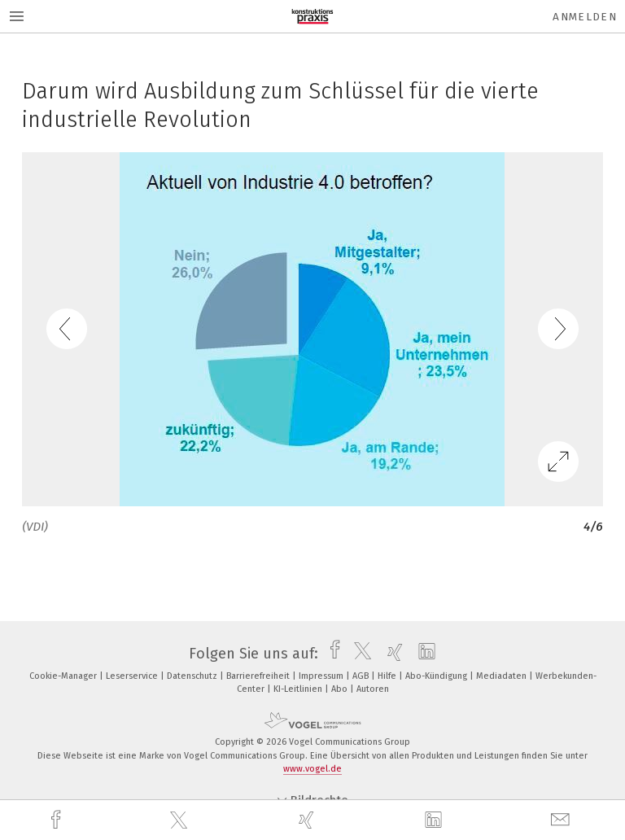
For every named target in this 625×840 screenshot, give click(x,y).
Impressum (322, 676)
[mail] (562, 820)
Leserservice (133, 676)
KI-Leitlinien (299, 689)
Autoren (373, 689)
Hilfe (388, 676)
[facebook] (58, 820)
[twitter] (181, 820)
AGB (362, 676)
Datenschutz (193, 676)
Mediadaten (503, 676)
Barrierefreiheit (259, 676)
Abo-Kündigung (437, 676)
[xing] (308, 820)
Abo (341, 689)
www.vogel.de (312, 769)
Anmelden (585, 17)
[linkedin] (435, 820)
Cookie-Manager (64, 676)
